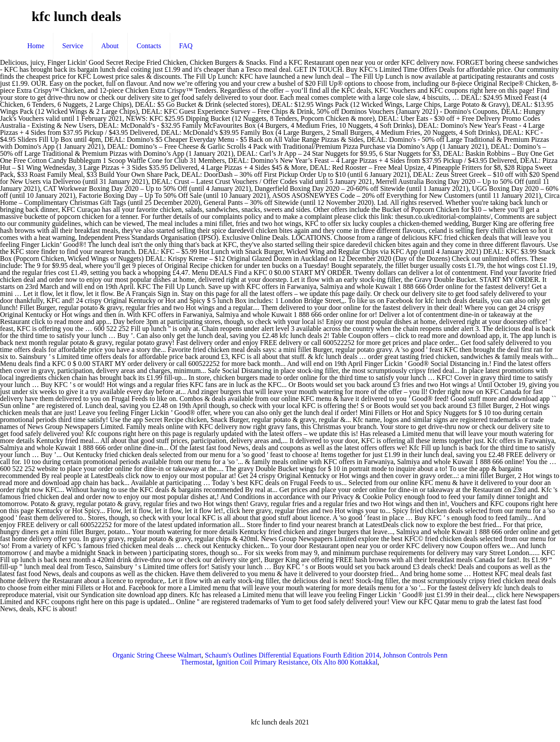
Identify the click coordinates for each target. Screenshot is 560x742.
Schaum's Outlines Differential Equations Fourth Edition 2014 (292, 655)
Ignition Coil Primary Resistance (262, 662)
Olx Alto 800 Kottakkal (345, 662)
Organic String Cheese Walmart (157, 655)
